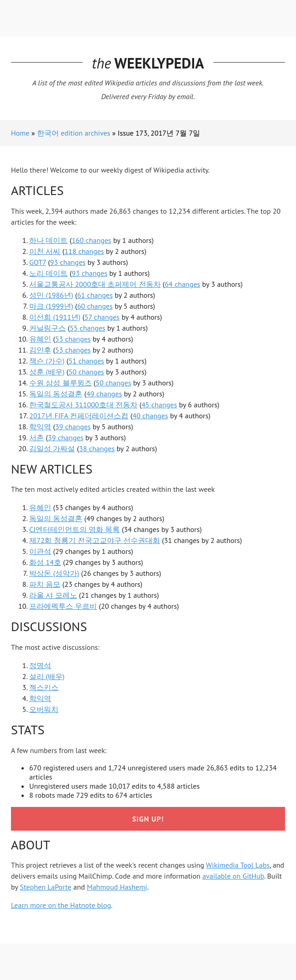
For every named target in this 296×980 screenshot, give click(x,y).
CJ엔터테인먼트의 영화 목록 (74, 529)
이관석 (40, 551)
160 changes (92, 240)
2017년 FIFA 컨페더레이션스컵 (79, 416)
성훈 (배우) (47, 372)
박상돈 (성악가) (54, 573)
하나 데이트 (48, 240)
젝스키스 (44, 687)
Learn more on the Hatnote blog (61, 905)
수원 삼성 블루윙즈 (61, 383)
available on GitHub (233, 876)
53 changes (73, 339)
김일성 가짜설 (52, 448)
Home (20, 133)
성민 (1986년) (51, 295)
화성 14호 (45, 562)
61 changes (95, 295)
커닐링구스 (48, 328)
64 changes (182, 284)
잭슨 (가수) (47, 361)
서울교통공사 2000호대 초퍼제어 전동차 (95, 284)
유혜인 (40, 339)
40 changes (150, 416)
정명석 (40, 665)
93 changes (68, 262)
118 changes (84, 251)
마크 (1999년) (51, 306)
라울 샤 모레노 (53, 595)
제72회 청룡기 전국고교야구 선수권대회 (95, 540)
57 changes (102, 317)
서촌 (37, 437)
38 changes (97, 448)
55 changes (88, 328)
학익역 (40, 427)
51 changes (86, 361)
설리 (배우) (47, 676)
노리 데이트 (48, 273)
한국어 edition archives (74, 133)
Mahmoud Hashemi (117, 887)
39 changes (73, 427)
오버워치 (44, 709)
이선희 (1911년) (55, 317)
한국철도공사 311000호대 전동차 (83, 405)
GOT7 (38, 262)
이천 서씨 (45, 251)
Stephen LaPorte (46, 887)
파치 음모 (45, 584)
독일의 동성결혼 (56, 394)
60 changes (95, 306)
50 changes (86, 372)
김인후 (40, 350)
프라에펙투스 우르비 (63, 606)
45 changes (159, 405)
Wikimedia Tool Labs (238, 865)
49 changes (104, 394)
